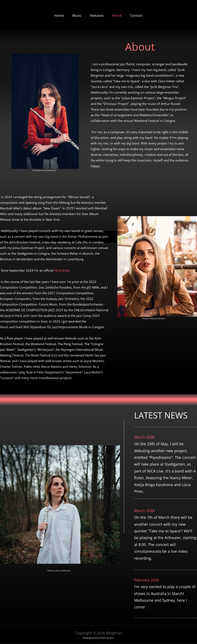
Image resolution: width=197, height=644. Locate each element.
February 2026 (147, 580)
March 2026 (144, 437)
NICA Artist (62, 270)
